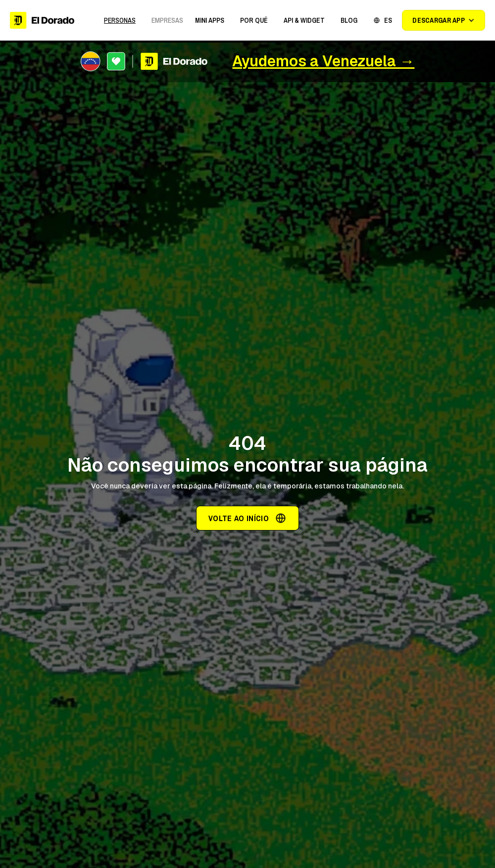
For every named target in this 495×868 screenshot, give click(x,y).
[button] (210, 20)
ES (388, 20)
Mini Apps (210, 20)
